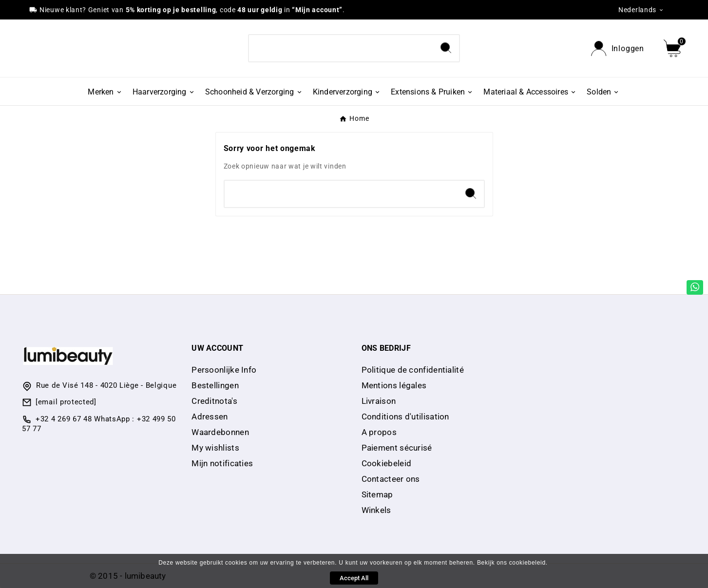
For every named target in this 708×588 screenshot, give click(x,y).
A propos (379, 432)
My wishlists (215, 448)
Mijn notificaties (222, 463)
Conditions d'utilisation (405, 417)
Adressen (210, 417)
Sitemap (377, 494)
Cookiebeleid (387, 463)
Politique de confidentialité (413, 370)
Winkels (376, 510)
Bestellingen (215, 385)
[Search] (341, 48)
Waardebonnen (220, 432)
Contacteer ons (391, 479)
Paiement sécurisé (397, 448)
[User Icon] (618, 48)
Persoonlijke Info (224, 370)
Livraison (379, 401)
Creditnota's (214, 401)
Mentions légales (394, 385)
